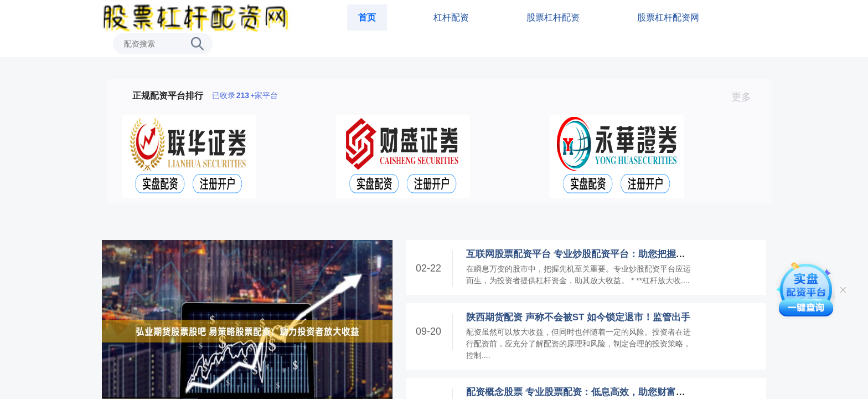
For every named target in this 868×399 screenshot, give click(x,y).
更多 (746, 97)
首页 (367, 17)
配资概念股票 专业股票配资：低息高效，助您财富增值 (580, 392)
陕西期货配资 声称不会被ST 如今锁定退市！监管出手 (578, 317)
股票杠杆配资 (553, 17)
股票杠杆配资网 (668, 17)
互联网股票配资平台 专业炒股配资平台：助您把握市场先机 (590, 254)
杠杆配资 (451, 17)
